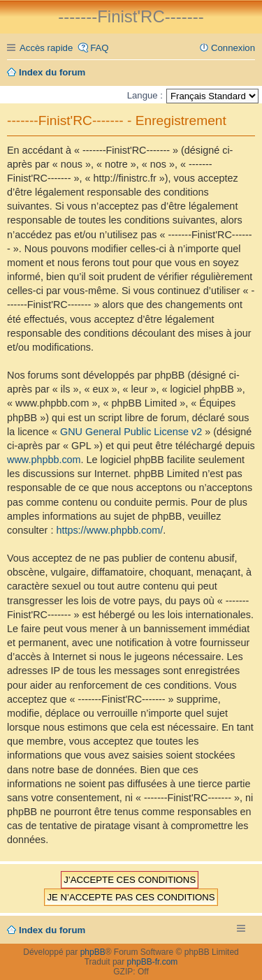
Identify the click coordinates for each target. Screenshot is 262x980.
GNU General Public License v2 (131, 432)
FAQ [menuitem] (99, 48)
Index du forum (52, 930)
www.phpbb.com (44, 460)
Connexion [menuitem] (233, 48)
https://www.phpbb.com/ (109, 530)
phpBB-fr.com (153, 962)
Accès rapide (46, 48)
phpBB (93, 952)
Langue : (145, 95)
